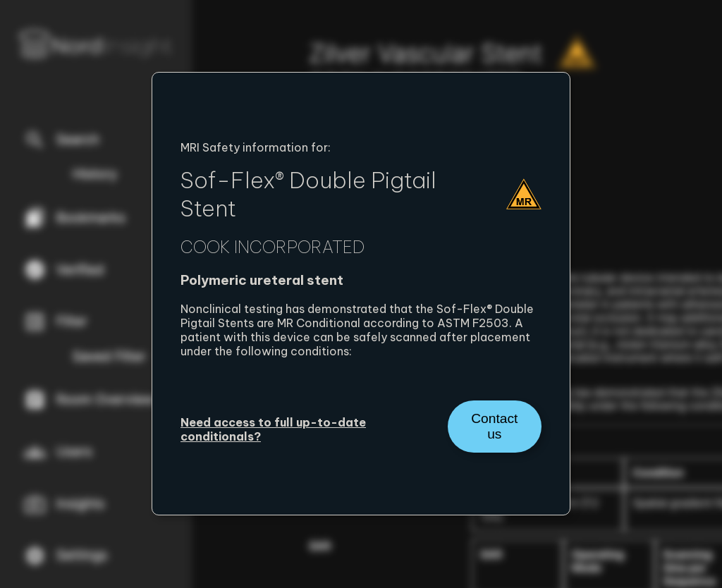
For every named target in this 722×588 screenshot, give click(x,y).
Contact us (494, 426)
